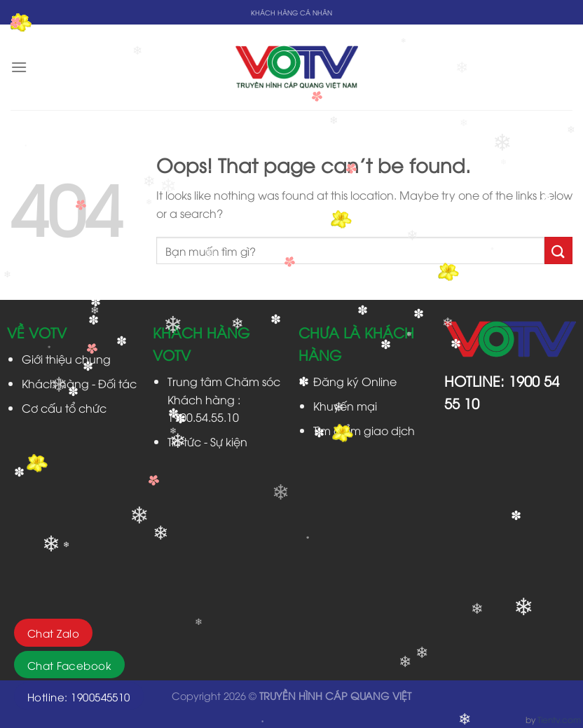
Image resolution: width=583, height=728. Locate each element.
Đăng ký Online (355, 381)
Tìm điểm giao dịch (364, 430)
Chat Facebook (69, 665)
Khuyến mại (345, 406)
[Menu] (19, 67)
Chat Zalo (53, 633)
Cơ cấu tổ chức (64, 408)
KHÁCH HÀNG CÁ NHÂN (291, 12)
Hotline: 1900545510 (79, 696)
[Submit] (558, 250)
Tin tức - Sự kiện (207, 441)
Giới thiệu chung (66, 359)
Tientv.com (559, 719)
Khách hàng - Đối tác (79, 383)
